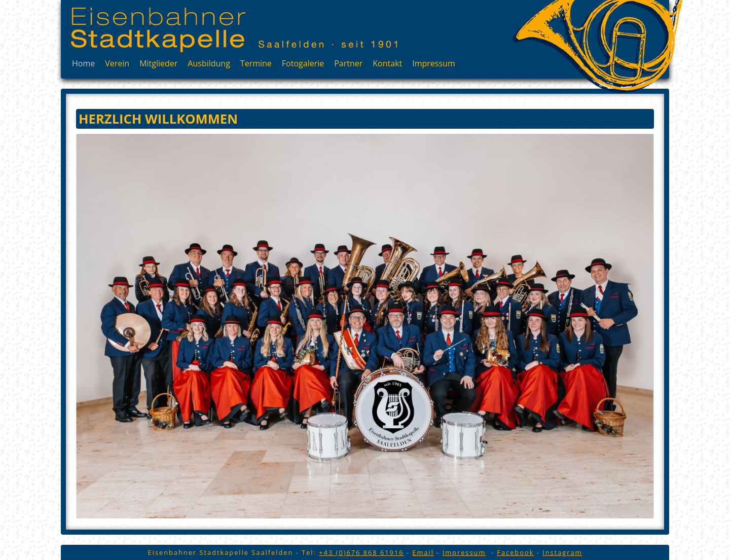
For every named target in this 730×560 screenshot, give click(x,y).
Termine (256, 63)
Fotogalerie (303, 63)
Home (83, 63)
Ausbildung (209, 63)
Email (423, 552)
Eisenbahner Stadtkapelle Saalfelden (158, 30)
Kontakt (387, 63)
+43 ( (361, 552)
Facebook (515, 552)
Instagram (562, 552)
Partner (348, 63)
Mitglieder (158, 63)
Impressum (433, 63)
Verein (117, 63)
